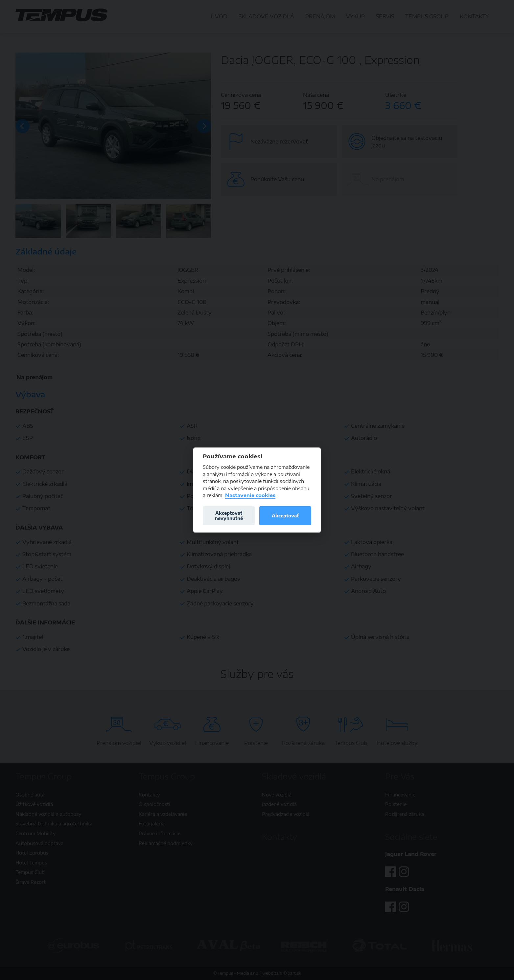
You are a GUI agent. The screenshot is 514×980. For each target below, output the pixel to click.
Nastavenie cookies (250, 495)
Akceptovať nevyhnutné (229, 516)
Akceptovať (285, 516)
